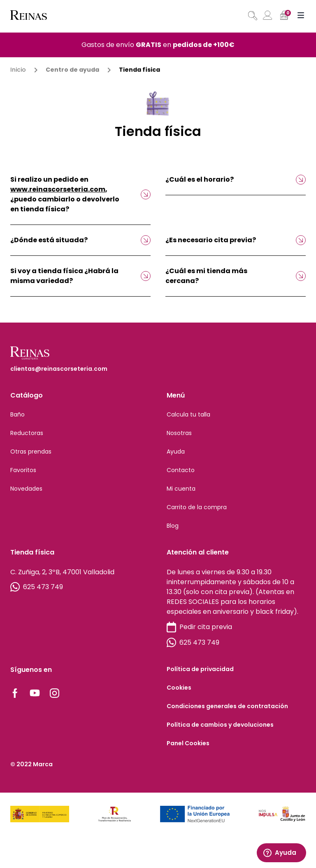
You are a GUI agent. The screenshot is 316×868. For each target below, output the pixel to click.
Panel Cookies (188, 743)
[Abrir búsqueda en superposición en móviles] (252, 16)
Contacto (181, 470)
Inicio (18, 70)
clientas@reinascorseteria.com (59, 369)
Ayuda (176, 452)
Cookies (179, 688)
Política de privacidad (200, 669)
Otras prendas (31, 452)
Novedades (26, 489)
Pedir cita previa (199, 627)
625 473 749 (37, 587)
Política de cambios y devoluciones (220, 725)
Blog (173, 526)
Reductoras (27, 433)
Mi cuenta (181, 489)
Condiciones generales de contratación (227, 706)
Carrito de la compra (197, 507)
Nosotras (179, 433)
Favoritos (23, 470)
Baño (17, 414)
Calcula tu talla (188, 414)
